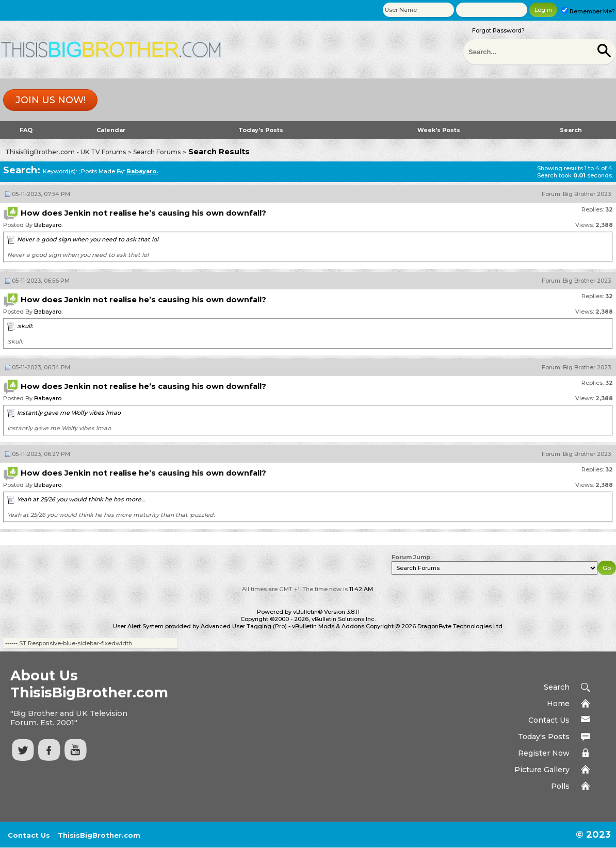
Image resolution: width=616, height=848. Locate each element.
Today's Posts (261, 130)
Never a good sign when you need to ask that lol (88, 239)
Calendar (111, 130)
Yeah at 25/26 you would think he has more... (81, 499)
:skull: (25, 326)
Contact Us (549, 720)
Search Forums (157, 152)
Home (558, 704)
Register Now (544, 753)
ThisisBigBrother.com (99, 835)
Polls (560, 786)
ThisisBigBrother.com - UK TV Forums (66, 152)
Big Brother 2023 (587, 194)
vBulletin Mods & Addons (328, 626)
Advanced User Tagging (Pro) (244, 626)
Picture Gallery (542, 770)
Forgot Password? (498, 30)
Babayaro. (48, 225)
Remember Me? (588, 11)
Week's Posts (439, 130)
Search (571, 130)
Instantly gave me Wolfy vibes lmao (69, 413)
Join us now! (51, 100)
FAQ (26, 130)
